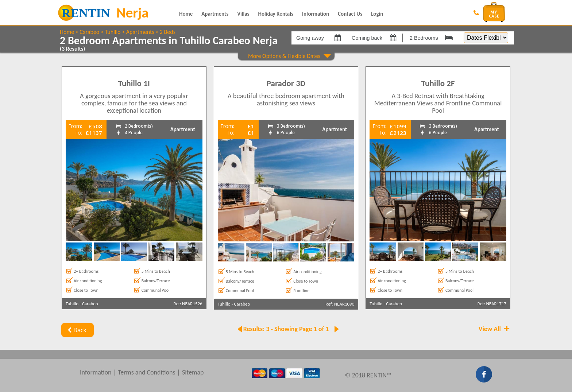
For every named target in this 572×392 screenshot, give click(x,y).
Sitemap (193, 372)
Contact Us (350, 14)
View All (495, 329)
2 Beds (168, 32)
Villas (243, 14)
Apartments (215, 14)
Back (76, 330)
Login (377, 14)
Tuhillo (113, 32)
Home (186, 14)
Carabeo (89, 32)
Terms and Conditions (147, 372)
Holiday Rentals (276, 14)
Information (316, 14)
